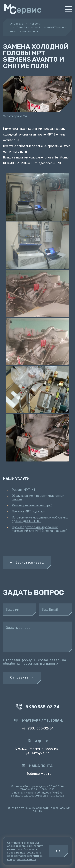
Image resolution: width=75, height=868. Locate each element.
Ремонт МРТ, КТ (24, 490)
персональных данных (40, 663)
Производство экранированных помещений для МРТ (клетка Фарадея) (40, 529)
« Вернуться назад (27, 562)
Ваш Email (50, 610)
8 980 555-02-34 (38, 707)
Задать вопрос (18, 628)
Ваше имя (13, 610)
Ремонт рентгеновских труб (32, 505)
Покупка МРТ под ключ (28, 511)
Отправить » (22, 677)
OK (58, 851)
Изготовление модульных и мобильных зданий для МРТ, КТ (40, 519)
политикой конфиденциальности (25, 857)
